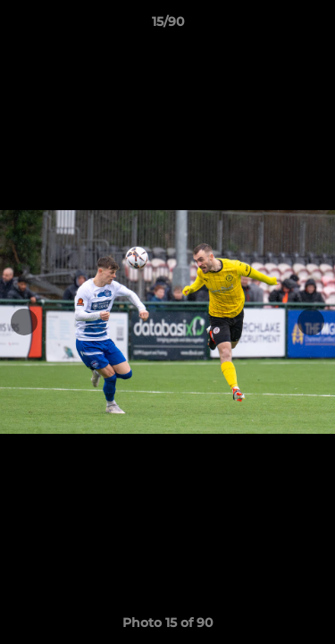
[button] (314, 26)
